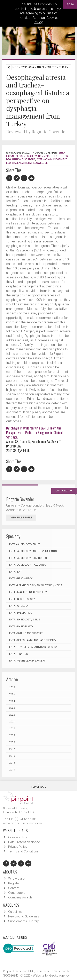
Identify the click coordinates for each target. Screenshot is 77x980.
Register (14, 883)
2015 (12, 763)
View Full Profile (23, 518)
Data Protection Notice (24, 842)
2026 (12, 687)
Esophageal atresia (19, 163)
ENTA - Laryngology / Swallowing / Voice (36, 585)
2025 (12, 694)
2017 (12, 749)
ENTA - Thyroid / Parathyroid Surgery (33, 647)
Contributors (17, 893)
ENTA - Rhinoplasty (21, 627)
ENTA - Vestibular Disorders (27, 661)
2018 (12, 742)
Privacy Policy (18, 847)
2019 (12, 735)
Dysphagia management (52, 159)
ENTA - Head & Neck (21, 579)
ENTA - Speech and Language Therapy (33, 640)
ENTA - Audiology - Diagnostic (28, 558)
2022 (12, 715)
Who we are (16, 879)
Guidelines (15, 912)
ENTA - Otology (19, 606)
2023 (12, 708)
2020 (12, 729)
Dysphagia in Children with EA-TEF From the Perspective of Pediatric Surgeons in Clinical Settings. (34, 433)
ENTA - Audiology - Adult (25, 544)
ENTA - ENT (16, 572)
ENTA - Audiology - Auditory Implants (33, 551)
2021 (12, 722)
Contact (14, 888)
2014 (12, 770)
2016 (12, 756)
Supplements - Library (23, 921)
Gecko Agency (59, 976)
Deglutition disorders (21, 159)
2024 (12, 701)
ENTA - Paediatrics (21, 613)
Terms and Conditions (23, 851)
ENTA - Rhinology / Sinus (25, 620)
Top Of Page (38, 785)
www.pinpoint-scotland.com (22, 823)
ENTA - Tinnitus (18, 654)
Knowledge (40, 163)
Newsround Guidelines (24, 916)
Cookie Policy (18, 837)
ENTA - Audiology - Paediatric (28, 565)
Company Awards (20, 897)
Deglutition (60, 156)
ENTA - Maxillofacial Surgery (28, 592)
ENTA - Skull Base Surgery (26, 633)
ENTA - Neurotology (22, 599)
